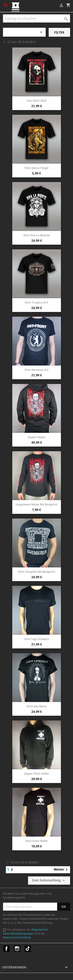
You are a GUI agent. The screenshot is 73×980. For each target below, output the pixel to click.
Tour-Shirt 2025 (36, 101)
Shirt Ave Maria (36, 706)
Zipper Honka (37, 437)
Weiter (61, 870)
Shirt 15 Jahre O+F (36, 302)
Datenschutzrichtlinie (17, 937)
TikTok (28, 949)
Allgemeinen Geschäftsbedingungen (25, 931)
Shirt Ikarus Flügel (36, 168)
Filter (59, 32)
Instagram (17, 949)
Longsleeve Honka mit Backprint (36, 504)
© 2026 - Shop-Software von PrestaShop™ (31, 975)
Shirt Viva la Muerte (36, 235)
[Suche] (36, 18)
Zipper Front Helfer (37, 774)
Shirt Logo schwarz (37, 639)
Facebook (6, 949)
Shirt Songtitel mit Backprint (37, 572)
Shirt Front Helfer (37, 841)
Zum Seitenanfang (49, 880)
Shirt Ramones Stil (36, 370)
